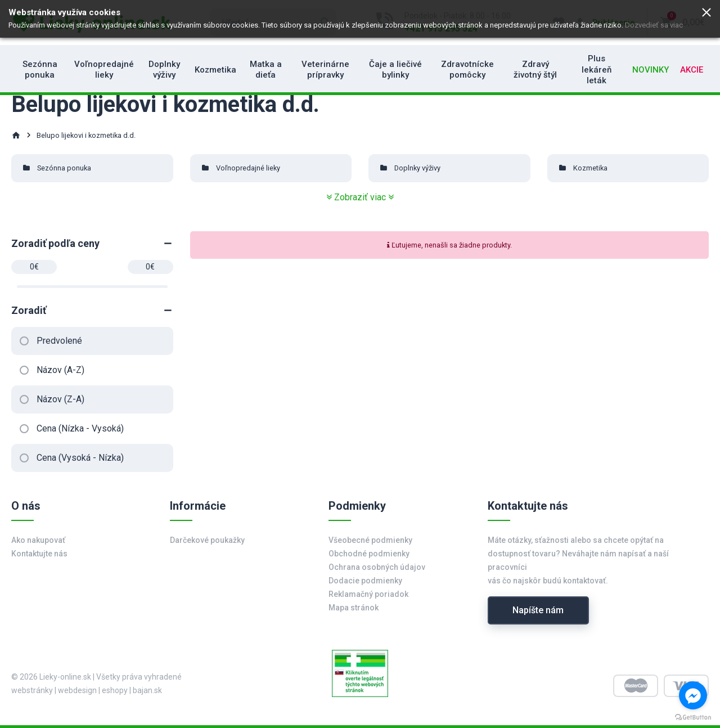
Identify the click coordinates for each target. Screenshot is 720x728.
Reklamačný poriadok (368, 594)
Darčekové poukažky (207, 540)
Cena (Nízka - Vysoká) (80, 428)
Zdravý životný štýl (535, 70)
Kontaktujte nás (39, 554)
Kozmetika (215, 70)
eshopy (115, 690)
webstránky (32, 690)
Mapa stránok (354, 608)
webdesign (77, 690)
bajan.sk (147, 690)
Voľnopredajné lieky (104, 70)
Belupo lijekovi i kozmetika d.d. (86, 135)
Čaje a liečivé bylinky (395, 70)
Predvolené (59, 341)
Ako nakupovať (38, 540)
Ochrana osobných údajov (377, 567)
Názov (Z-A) (60, 399)
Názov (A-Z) (60, 370)
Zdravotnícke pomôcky (467, 70)
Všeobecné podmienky (370, 540)
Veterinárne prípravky (325, 70)
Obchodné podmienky (369, 554)
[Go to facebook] (693, 695)
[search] (273, 23)
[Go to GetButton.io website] (693, 717)
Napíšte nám (538, 610)
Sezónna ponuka (40, 70)
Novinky (651, 70)
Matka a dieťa (266, 70)
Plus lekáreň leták (597, 69)
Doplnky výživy (164, 70)
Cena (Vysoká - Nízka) (80, 458)
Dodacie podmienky (365, 581)
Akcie (692, 70)
